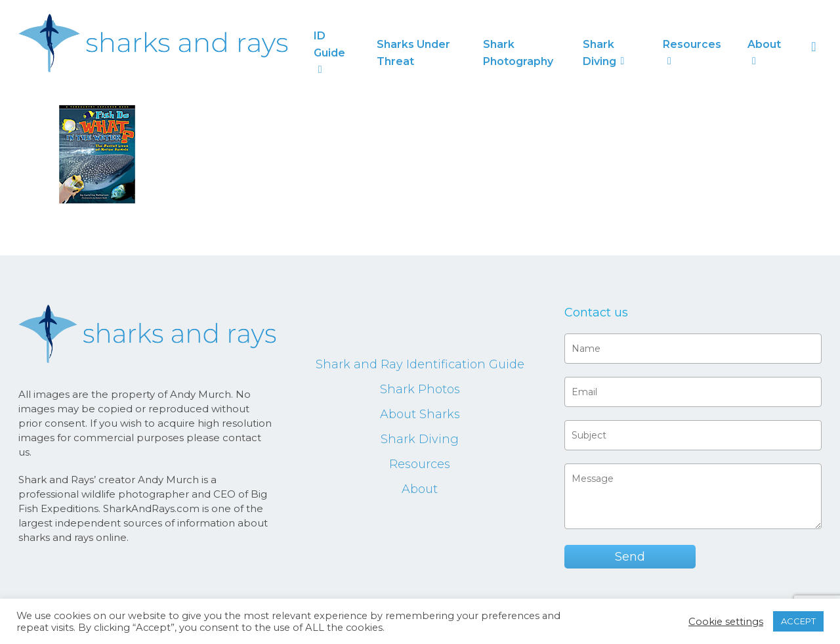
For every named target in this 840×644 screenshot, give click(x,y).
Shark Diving (420, 439)
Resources (420, 464)
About (420, 489)
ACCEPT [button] (798, 621)
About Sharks (420, 414)
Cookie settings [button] (726, 622)
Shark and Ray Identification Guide (420, 364)
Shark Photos (420, 389)
